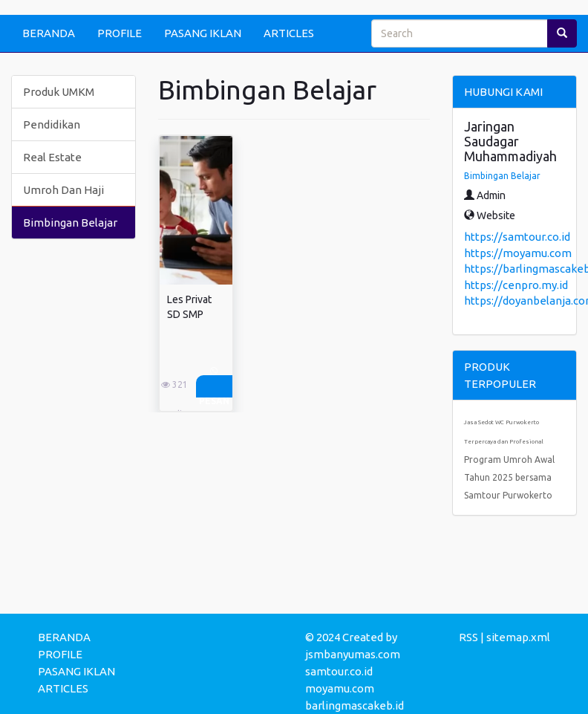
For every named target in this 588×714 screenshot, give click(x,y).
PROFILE (120, 33)
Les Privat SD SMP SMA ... (189, 314)
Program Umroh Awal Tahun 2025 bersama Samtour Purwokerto (509, 477)
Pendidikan (52, 124)
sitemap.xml (518, 637)
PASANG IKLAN (203, 33)
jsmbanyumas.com (353, 654)
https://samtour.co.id (517, 237)
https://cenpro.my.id (516, 285)
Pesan (214, 386)
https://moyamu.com (518, 253)
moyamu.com (340, 688)
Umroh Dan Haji (63, 190)
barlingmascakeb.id (355, 705)
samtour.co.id (339, 671)
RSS (468, 637)
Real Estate (52, 157)
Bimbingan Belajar (70, 223)
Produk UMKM (59, 92)
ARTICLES (289, 33)
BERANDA (49, 33)
